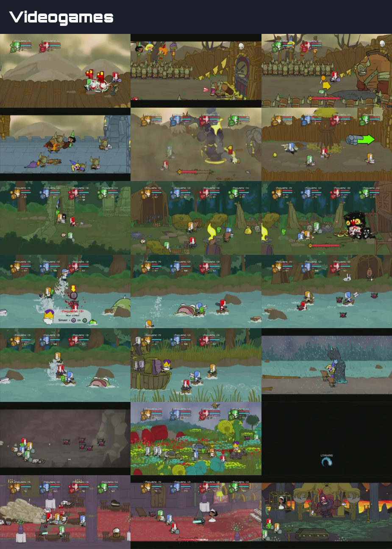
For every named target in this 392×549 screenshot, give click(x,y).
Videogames (61, 17)
